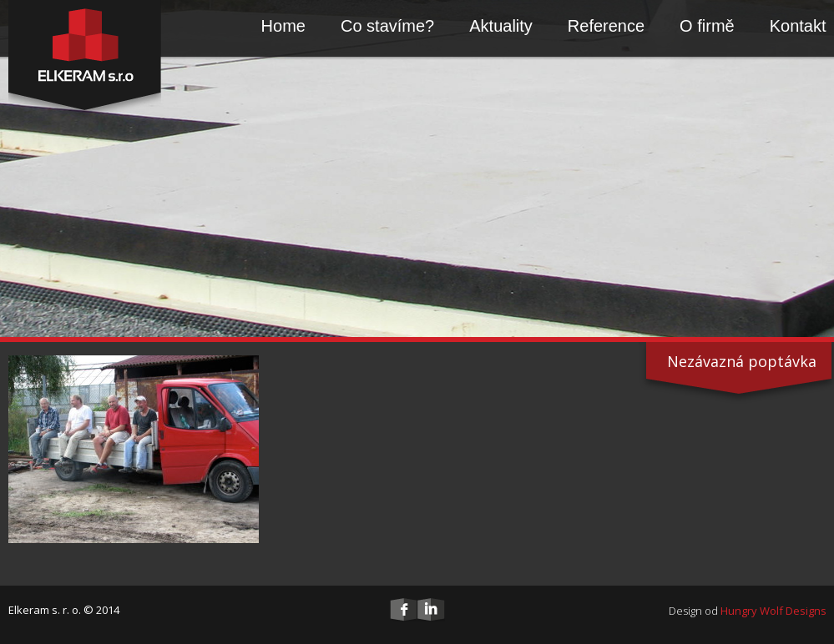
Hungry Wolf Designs (773, 611)
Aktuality (501, 26)
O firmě (707, 26)
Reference (606, 26)
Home (283, 26)
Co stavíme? (387, 26)
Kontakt (798, 26)
